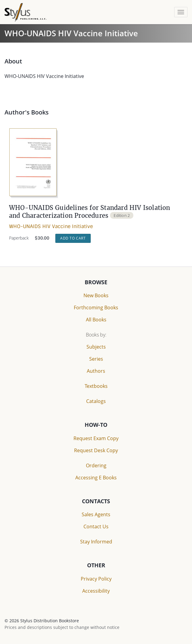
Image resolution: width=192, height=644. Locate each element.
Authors (96, 371)
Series (96, 359)
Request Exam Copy (96, 438)
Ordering (96, 465)
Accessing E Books (96, 478)
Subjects (96, 347)
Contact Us (96, 526)
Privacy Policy (96, 579)
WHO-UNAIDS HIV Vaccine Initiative (51, 226)
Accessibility (96, 591)
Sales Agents (96, 514)
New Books (96, 295)
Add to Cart (73, 238)
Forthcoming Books (96, 308)
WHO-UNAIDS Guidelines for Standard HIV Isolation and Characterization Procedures (90, 212)
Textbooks (96, 386)
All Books (96, 320)
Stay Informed (96, 542)
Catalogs (96, 401)
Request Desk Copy (96, 450)
